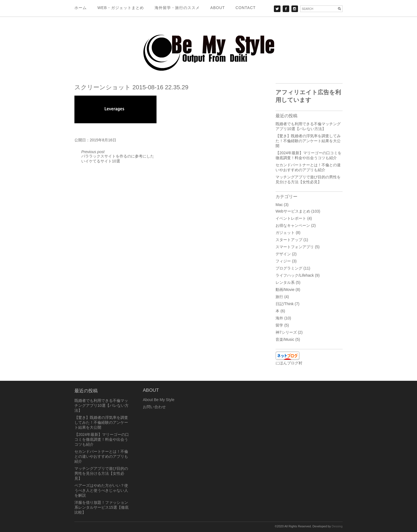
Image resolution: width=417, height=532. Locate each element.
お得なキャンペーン (293, 225)
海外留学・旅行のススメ (177, 8)
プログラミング (289, 268)
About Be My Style (159, 400)
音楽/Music (285, 339)
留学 (279, 325)
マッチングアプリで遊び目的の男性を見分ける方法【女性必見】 (101, 473)
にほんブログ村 (289, 363)
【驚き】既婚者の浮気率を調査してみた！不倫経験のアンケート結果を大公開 (308, 141)
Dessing (337, 526)
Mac (279, 205)
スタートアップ (289, 240)
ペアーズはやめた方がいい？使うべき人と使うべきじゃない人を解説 (101, 490)
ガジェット (285, 233)
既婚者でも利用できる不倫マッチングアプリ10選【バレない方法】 (102, 405)
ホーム (81, 8)
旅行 (279, 297)
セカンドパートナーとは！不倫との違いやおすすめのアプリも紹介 (101, 456)
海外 (279, 318)
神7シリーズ (286, 332)
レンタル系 (285, 282)
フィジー (283, 261)
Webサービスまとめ (293, 211)
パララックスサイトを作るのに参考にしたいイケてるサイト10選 (118, 156)
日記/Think (285, 304)
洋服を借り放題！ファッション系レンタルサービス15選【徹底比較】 (102, 507)
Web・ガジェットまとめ (121, 8)
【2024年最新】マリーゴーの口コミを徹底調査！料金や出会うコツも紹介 (102, 439)
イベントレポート (291, 218)
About (218, 8)
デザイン (283, 254)
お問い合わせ (154, 407)
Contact (246, 8)
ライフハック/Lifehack (295, 275)
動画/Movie (285, 290)
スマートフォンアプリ (295, 247)
